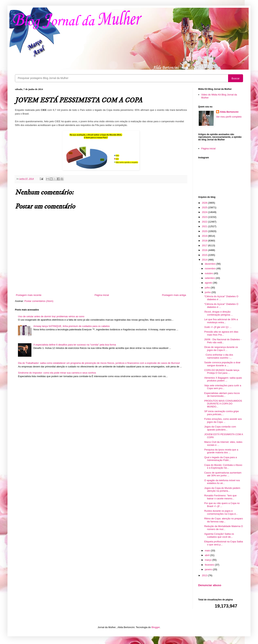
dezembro (211, 264)
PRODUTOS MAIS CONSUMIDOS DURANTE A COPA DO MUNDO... (223, 404)
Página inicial (102, 295)
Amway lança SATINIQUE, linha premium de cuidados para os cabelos (71, 326)
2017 (205, 245)
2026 (205, 203)
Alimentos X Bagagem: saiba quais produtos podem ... (223, 379)
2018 (205, 241)
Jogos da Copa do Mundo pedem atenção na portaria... (222, 490)
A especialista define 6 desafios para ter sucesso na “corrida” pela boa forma (75, 345)
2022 (205, 222)
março (209, 560)
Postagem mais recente (29, 295)
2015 (205, 255)
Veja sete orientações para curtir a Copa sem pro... (223, 387)
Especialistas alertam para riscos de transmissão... (222, 395)
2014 (205, 260)
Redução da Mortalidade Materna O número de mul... (224, 528)
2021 (205, 226)
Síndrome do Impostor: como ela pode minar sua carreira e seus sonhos (57, 373)
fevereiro (210, 565)
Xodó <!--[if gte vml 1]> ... (218, 327)
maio (208, 551)
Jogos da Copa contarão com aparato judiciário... (220, 428)
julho (208, 288)
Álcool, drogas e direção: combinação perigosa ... (218, 313)
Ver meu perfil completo (229, 117)
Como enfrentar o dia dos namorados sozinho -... (219, 356)
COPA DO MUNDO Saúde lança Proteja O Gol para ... (222, 372)
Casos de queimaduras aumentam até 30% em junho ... (223, 474)
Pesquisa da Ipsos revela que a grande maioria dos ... (221, 451)
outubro (209, 273)
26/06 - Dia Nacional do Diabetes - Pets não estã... (223, 341)
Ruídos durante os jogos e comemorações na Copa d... (221, 512)
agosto (209, 283)
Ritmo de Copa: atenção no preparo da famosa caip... (224, 520)
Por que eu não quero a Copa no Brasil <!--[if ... (222, 505)
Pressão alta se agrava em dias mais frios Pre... (221, 333)
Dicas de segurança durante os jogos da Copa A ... (221, 349)
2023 (205, 217)
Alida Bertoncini (229, 112)
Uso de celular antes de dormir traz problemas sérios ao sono (51, 316)
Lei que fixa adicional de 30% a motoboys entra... (221, 321)
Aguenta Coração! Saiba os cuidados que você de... (219, 535)
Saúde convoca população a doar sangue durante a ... (222, 364)
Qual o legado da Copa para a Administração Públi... (220, 459)
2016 (205, 250)
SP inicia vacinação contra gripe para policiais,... (221, 413)
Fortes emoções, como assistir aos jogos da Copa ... (223, 420)
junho (208, 292)
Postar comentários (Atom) (39, 301)
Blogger (156, 627)
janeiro (209, 569)
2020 (205, 231)
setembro (210, 278)
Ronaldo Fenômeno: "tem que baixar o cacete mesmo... (220, 497)
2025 (205, 207)
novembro (211, 268)
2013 (205, 575)
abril (208, 555)
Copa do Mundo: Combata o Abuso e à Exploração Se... (223, 466)
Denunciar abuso (210, 585)
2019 (205, 236)
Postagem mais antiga (174, 295)
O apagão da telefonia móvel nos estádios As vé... (222, 482)
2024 (205, 212)
